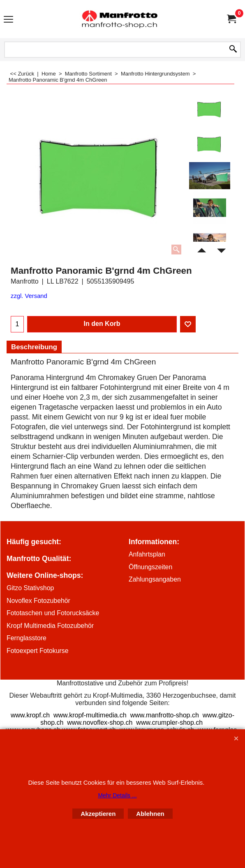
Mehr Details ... (117, 795)
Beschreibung (34, 347)
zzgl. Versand (29, 296)
